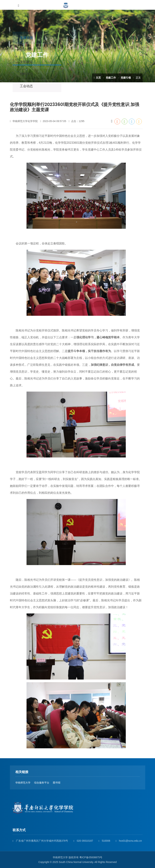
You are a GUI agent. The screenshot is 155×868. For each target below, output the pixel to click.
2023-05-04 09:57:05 (53, 121)
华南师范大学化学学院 (24, 121)
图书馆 (57, 783)
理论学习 (26, 50)
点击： (76, 121)
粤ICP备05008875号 (91, 857)
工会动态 (26, 86)
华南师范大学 (23, 783)
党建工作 (111, 78)
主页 (97, 78)
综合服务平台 (42, 783)
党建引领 (126, 78)
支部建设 (26, 62)
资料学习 (26, 74)
